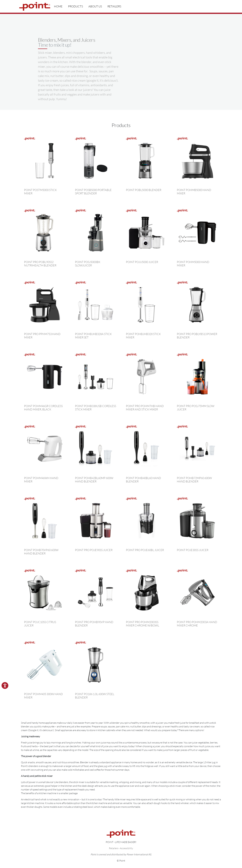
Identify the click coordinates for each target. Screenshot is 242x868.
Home (58, 6)
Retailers (114, 6)
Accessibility (126, 848)
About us (95, 6)
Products (75, 6)
